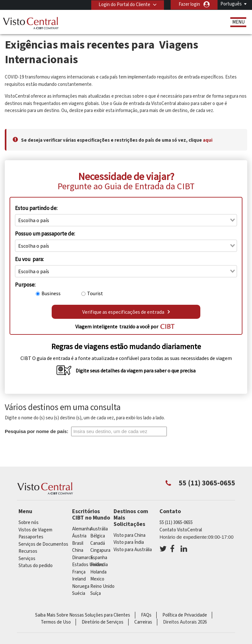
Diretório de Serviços (103, 622)
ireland (79, 579)
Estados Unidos (88, 565)
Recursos (28, 551)
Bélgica (98, 536)
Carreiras (143, 622)
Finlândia (99, 565)
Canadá (98, 543)
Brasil (78, 543)
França (79, 572)
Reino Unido (102, 586)
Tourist (95, 293)
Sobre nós (29, 523)
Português (231, 4)
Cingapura (100, 550)
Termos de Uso (56, 622)
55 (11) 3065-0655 (176, 523)
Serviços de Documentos (43, 544)
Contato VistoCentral (181, 530)
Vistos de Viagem (35, 530)
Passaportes (31, 537)
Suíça (96, 593)
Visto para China (130, 535)
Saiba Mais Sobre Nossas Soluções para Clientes (83, 615)
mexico (97, 579)
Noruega (81, 586)
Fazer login (189, 4)
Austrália (99, 529)
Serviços (27, 559)
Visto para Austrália (133, 550)
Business (51, 293)
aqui (208, 140)
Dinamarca (82, 558)
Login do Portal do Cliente (124, 4)
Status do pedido (36, 566)
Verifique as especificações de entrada (126, 312)
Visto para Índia (129, 542)
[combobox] (126, 220)
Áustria (79, 536)
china (78, 550)
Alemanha (82, 529)
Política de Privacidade (185, 615)
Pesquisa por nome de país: (37, 431)
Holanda (98, 572)
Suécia (79, 593)
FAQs (146, 615)
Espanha (99, 558)
